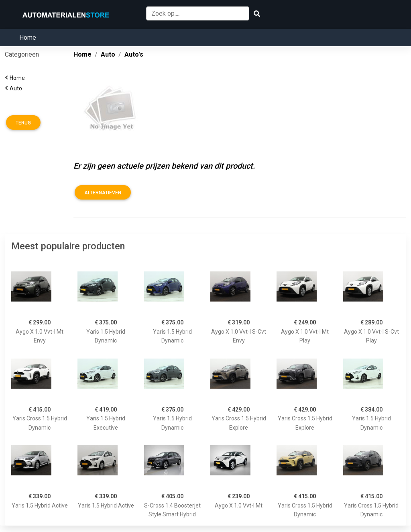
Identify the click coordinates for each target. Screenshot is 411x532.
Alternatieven (103, 193)
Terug (23, 123)
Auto (17, 88)
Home (28, 38)
